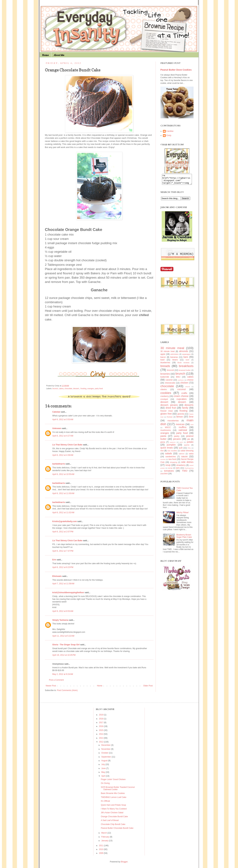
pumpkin (171, 447)
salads (169, 455)
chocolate (68, 388)
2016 (101, 726)
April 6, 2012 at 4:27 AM (63, 436)
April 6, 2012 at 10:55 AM (63, 474)
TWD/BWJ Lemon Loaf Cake (114, 797)
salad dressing (187, 453)
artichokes (174, 356)
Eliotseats (57, 576)
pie (189, 441)
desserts (189, 407)
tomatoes (169, 473)
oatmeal (183, 432)
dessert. (76, 388)
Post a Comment (56, 680)
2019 (101, 715)
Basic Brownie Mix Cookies (113, 793)
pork (181, 444)
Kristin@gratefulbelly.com (65, 521)
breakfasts (186, 368)
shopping (174, 464)
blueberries (165, 365)
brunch (55, 388)
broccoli (170, 372)
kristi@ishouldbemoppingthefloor (68, 593)
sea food (172, 461)
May (103, 772)
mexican (180, 426)
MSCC (168, 429)
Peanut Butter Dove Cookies (176, 70)
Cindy (169, 135)
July (103, 764)
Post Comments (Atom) (67, 690)
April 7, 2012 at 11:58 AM (63, 584)
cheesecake (170, 385)
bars (186, 359)
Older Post (148, 686)
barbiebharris (59, 464)
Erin (54, 560)
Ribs (189, 450)
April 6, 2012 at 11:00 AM (63, 493)
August (105, 761)
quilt (181, 450)
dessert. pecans (169, 407)
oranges (91, 388)
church (188, 389)
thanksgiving (189, 470)
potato (190, 444)
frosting (83, 388)
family (185, 410)
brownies (165, 376)
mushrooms (166, 432)
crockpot (164, 401)
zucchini (164, 476)
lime (191, 419)
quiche (187, 447)
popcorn (173, 444)
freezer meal (167, 413)
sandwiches (171, 459)
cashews (181, 382)
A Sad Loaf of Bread (110, 820)
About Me (59, 55)
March (104, 833)
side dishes (187, 464)
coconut (181, 391)
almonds (184, 353)
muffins (183, 429)
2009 (101, 853)
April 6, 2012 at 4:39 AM (63, 455)
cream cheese (181, 398)
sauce (184, 458)
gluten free (166, 416)
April (104, 776)
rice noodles (172, 453)
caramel (169, 382)
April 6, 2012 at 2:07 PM (63, 532)
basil (163, 362)
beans (175, 362)
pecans (177, 441)
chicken (184, 385)
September (106, 757)
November (106, 749)
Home (45, 55)
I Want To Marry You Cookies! (114, 809)
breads (165, 368)
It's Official (105, 801)
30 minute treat (168, 353)
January (105, 841)
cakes (61, 388)
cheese (190, 382)
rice (162, 453)
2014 (101, 734)
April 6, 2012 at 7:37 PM (63, 551)
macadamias (173, 423)
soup (168, 467)
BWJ (178, 379)
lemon (180, 419)
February (106, 837)
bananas (174, 359)
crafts (184, 395)
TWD (185, 473)
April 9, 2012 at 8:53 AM (63, 611)
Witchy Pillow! (182, 514)
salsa (191, 456)
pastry (177, 438)
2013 (101, 738)
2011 (101, 846)
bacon (163, 359)
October (105, 753)
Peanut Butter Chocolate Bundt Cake (117, 828)
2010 (101, 849)
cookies (166, 395)
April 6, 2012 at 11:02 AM (63, 513)
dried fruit (171, 410)
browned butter (185, 372)
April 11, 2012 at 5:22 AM (63, 636)
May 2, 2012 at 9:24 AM (63, 674)
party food (99, 388)
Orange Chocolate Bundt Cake (114, 817)
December (106, 745)
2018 (101, 719)
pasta (163, 438)
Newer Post (51, 686)
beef (187, 362)
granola (181, 416)
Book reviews (183, 365)
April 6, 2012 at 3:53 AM (63, 419)
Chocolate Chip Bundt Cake (113, 824)
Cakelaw (56, 412)
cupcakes (182, 401)
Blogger (124, 862)
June (104, 768)
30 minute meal (172, 350)
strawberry (181, 467)
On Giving (105, 783)
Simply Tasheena (60, 620)
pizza (163, 444)
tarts (178, 470)
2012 (101, 742)
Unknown (57, 428)
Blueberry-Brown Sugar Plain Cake (184, 538)
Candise (170, 131)
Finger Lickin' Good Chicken (113, 779)
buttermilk (165, 379)
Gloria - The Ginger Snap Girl (66, 645)
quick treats (167, 450)
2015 (101, 730)
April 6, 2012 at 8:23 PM (63, 567)
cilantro (164, 391)
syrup (170, 470)
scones (163, 461)
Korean (170, 419)
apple (163, 356)
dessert (164, 404)
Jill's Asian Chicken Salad (112, 813)
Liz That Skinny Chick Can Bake (67, 445)
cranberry (165, 398)
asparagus (186, 356)
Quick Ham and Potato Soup (113, 805)
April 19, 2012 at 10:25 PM (64, 655)
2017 (101, 723)
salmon (182, 456)
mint (192, 426)
